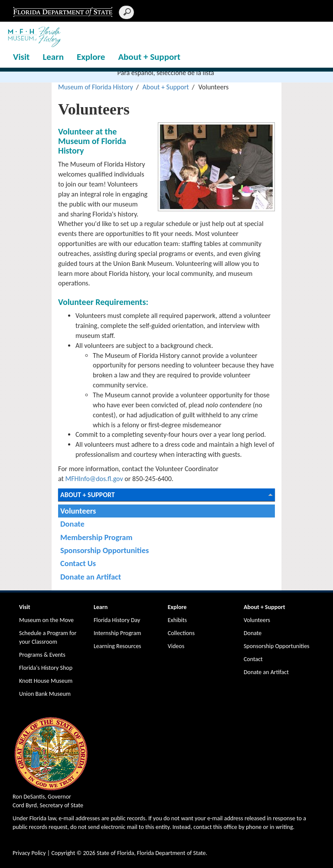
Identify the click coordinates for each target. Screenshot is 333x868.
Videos (176, 646)
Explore (91, 57)
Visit (21, 57)
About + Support (149, 57)
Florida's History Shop (46, 668)
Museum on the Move (46, 620)
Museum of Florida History (96, 87)
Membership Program (96, 537)
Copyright (63, 853)
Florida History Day (117, 620)
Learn (53, 57)
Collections (181, 633)
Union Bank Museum (45, 694)
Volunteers (78, 511)
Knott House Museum (46, 681)
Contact (253, 659)
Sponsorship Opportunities (104, 550)
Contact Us (78, 563)
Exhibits (177, 620)
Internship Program (117, 633)
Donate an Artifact (91, 577)
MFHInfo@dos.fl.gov (93, 479)
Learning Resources (118, 646)
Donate (72, 524)
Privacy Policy (29, 853)
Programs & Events (42, 655)
